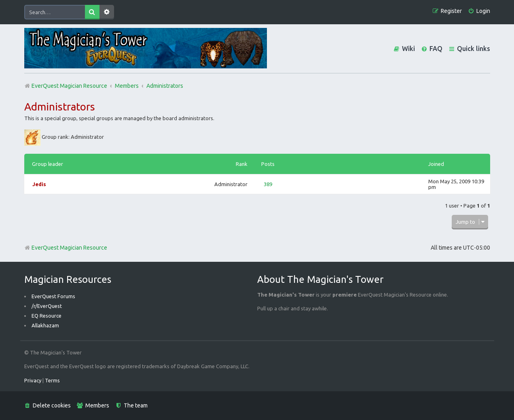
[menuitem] (479, 11)
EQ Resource (47, 316)
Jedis (39, 184)
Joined (436, 164)
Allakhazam (45, 325)
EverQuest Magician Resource (66, 248)
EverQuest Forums (53, 296)
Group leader (48, 164)
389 (268, 184)
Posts (268, 164)
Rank (242, 164)
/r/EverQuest (47, 306)
